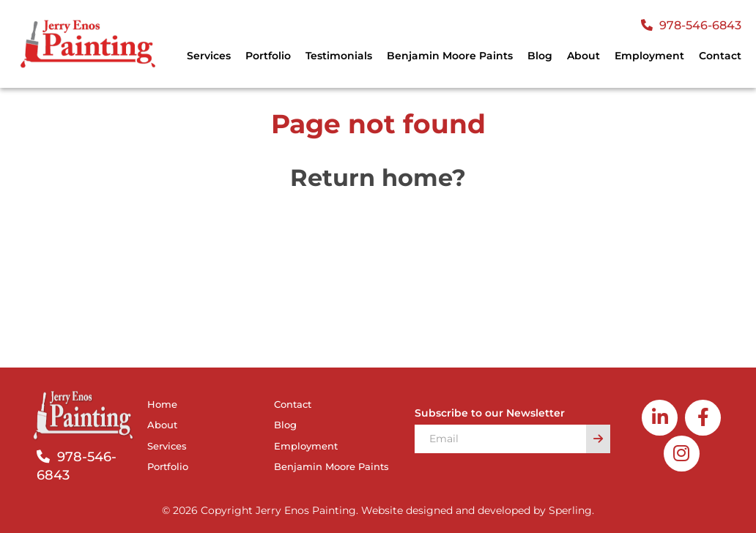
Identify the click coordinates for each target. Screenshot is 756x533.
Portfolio (268, 56)
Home (162, 404)
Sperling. (571, 510)
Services (209, 56)
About (583, 56)
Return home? (378, 178)
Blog (540, 56)
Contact (720, 56)
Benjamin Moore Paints (450, 56)
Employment (649, 56)
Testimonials (339, 56)
